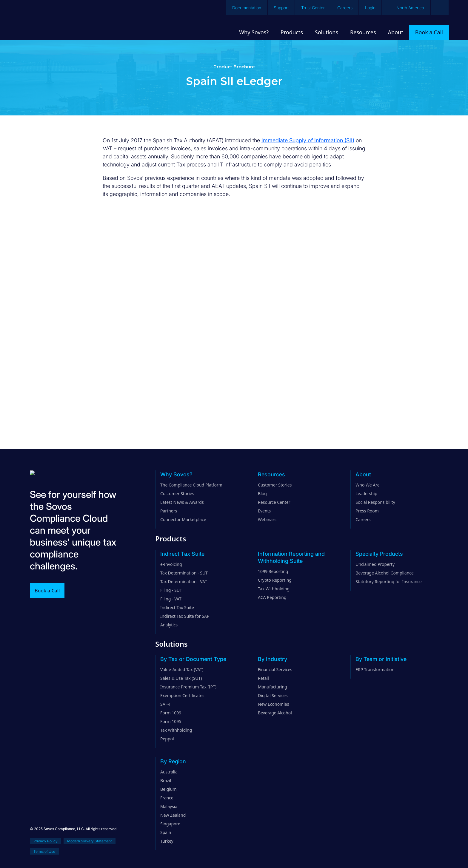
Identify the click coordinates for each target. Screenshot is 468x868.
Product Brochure (234, 67)
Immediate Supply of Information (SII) (308, 140)
